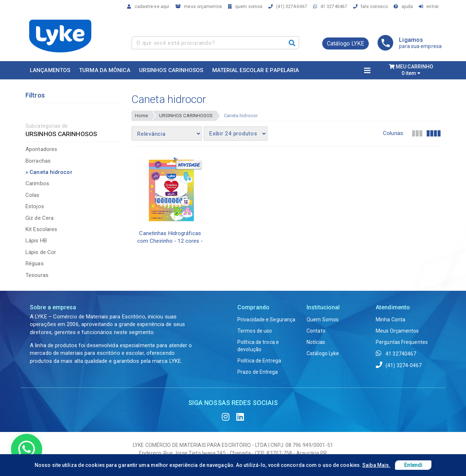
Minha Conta (390, 320)
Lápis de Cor (41, 252)
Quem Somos (323, 320)
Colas (33, 195)
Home (141, 116)
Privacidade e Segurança (266, 320)
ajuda (402, 7)
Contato (316, 331)
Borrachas (38, 161)
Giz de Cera (40, 218)
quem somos (244, 7)
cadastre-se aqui (147, 7)
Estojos (35, 206)
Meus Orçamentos (397, 331)
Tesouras (37, 275)
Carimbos (37, 183)
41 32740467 (329, 7)
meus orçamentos (198, 7)
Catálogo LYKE (345, 43)
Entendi (413, 465)
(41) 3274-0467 (287, 7)
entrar (428, 7)
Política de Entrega (259, 361)
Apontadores (41, 149)
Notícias (316, 342)
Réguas (35, 263)
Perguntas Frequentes (402, 342)
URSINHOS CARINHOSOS (186, 116)
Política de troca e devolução (258, 346)
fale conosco (369, 7)
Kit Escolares (41, 229)
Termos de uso (255, 331)
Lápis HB (36, 241)
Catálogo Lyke (323, 353)
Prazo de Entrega (258, 372)
